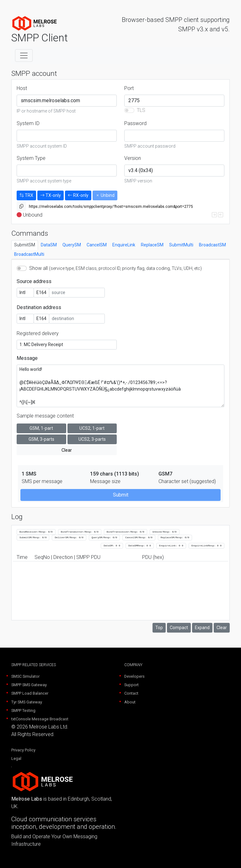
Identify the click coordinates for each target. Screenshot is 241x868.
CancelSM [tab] (97, 245)
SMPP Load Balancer (30, 693)
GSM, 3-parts (41, 439)
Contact (131, 693)
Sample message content (45, 416)
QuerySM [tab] (72, 245)
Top (159, 628)
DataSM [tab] (49, 245)
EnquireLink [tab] (124, 245)
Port (129, 88)
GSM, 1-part (41, 428)
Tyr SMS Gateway (27, 702)
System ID (28, 123)
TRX (26, 195)
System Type (31, 158)
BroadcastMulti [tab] (29, 254)
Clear (67, 450)
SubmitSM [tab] (25, 245)
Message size (105, 481)
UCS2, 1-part (92, 428)
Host (22, 88)
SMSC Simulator (25, 676)
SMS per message (42, 481)
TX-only (51, 195)
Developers (134, 676)
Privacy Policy (23, 750)
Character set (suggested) (187, 481)
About (130, 702)
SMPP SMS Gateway (29, 685)
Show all (115, 268)
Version (133, 158)
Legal (16, 758)
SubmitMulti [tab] (181, 245)
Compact (179, 628)
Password (135, 123)
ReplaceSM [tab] (152, 245)
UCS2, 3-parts (92, 439)
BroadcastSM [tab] (212, 245)
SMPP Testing (23, 710)
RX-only (78, 195)
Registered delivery (38, 333)
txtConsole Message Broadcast (40, 719)
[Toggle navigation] (24, 55)
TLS (141, 110)
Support (131, 685)
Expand (202, 628)
